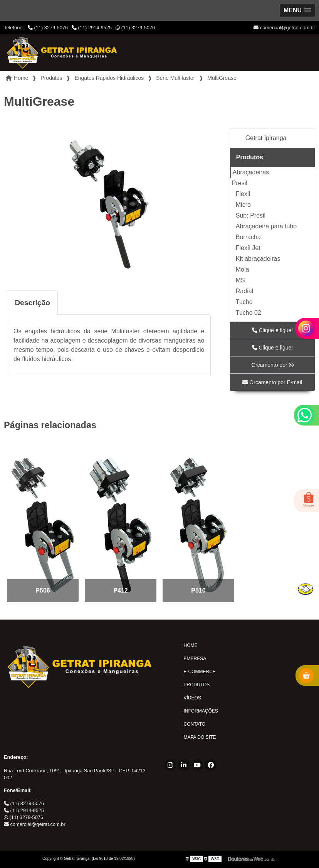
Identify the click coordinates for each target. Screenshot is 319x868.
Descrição (32, 303)
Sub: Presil (251, 215)
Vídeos (192, 698)
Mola (243, 269)
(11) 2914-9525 (92, 28)
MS (240, 280)
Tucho (244, 302)
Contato (195, 724)
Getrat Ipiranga (266, 138)
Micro (243, 205)
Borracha (248, 237)
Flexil (243, 194)
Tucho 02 (248, 313)
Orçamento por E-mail (272, 382)
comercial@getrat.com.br (284, 28)
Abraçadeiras (251, 172)
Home (191, 645)
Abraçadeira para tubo (266, 226)
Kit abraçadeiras (258, 259)
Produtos (250, 157)
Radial (244, 291)
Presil (240, 183)
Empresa (195, 659)
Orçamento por (272, 365)
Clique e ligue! (273, 330)
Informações (201, 711)
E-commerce (200, 672)
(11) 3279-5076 (48, 28)
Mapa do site (200, 737)
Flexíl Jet (248, 248)
